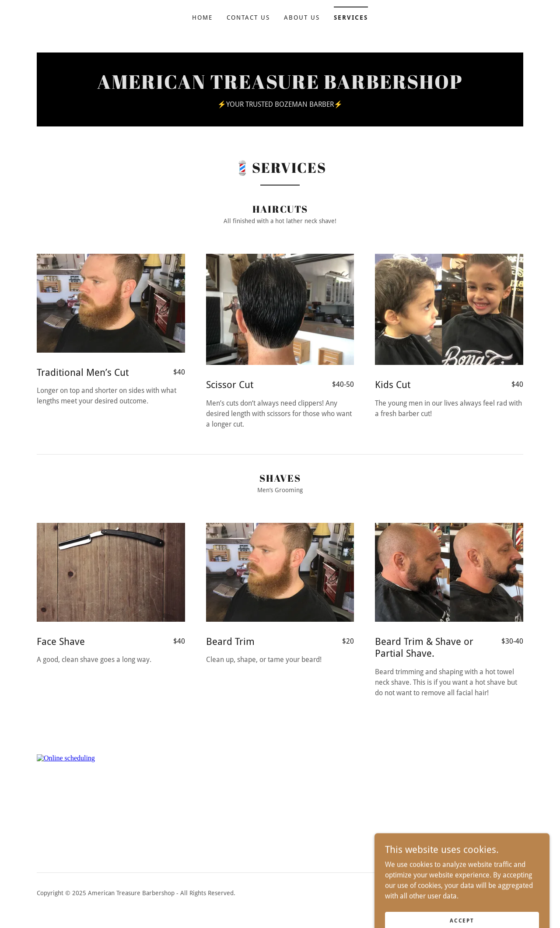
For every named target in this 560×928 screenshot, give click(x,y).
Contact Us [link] (248, 18)
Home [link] (202, 18)
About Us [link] (302, 18)
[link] (280, 86)
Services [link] (351, 18)
